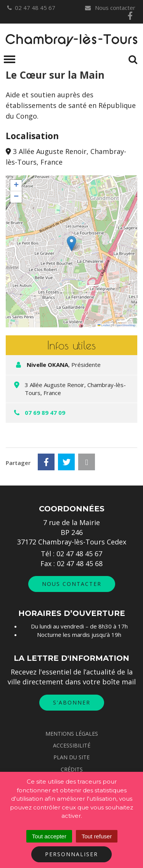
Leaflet (104, 325)
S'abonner (72, 702)
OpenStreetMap (125, 325)
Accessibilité (72, 745)
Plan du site (71, 757)
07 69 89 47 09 (45, 413)
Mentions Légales (72, 734)
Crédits (72, 769)
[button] (71, 244)
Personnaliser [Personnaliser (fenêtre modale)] (71, 854)
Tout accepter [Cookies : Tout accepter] (49, 836)
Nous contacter (110, 8)
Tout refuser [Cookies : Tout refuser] (97, 836)
